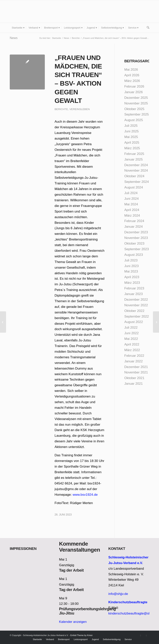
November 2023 (136, 238)
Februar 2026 (134, 86)
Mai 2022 (131, 339)
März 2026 (132, 81)
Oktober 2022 (134, 311)
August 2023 (134, 255)
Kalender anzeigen (73, 622)
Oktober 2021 (134, 378)
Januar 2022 (134, 361)
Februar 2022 (134, 356)
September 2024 (137, 182)
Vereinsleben (79, 109)
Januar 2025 (134, 159)
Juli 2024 (131, 193)
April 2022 (132, 344)
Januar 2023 (134, 294)
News (14, 38)
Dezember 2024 (136, 165)
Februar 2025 (134, 154)
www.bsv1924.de (85, 495)
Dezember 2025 (136, 98)
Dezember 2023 (136, 232)
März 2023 (132, 283)
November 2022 (136, 305)
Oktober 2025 (134, 109)
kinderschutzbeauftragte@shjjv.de (133, 613)
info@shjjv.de (118, 594)
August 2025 (134, 120)
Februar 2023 (134, 288)
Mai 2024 (131, 204)
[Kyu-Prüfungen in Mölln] (156, 322)
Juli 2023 (131, 260)
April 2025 (132, 143)
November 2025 (136, 103)
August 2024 (134, 187)
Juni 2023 (132, 266)
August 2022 (134, 322)
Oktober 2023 (134, 243)
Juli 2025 (131, 126)
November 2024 (136, 171)
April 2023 (132, 277)
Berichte (61, 109)
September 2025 (137, 114)
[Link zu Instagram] (146, 635)
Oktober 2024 (134, 176)
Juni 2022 (132, 333)
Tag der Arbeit (71, 570)
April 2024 (132, 210)
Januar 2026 (134, 92)
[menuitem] (18, 28)
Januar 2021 (134, 384)
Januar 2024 (134, 227)
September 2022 (137, 316)
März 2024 (132, 216)
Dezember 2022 (136, 300)
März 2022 (132, 350)
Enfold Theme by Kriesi (81, 635)
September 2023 (137, 249)
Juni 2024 (132, 199)
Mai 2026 (131, 70)
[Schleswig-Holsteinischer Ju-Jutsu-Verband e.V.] (39, 11)
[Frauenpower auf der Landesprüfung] (3, 322)
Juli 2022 (131, 328)
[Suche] (147, 28)
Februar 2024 (134, 221)
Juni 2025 (132, 131)
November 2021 (136, 372)
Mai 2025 (131, 137)
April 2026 (132, 75)
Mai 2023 (131, 271)
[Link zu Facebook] (140, 635)
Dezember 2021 (136, 367)
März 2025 (132, 148)
